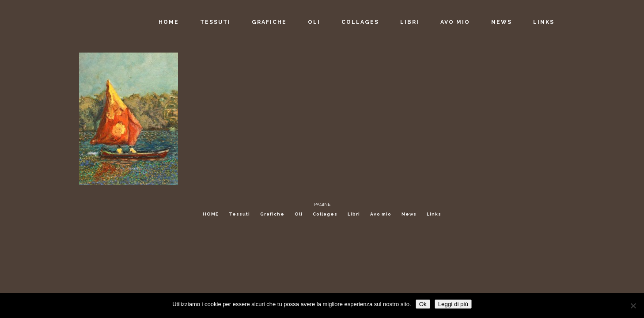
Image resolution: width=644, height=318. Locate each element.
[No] (633, 306)
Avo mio (381, 214)
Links (434, 214)
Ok (423, 304)
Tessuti (239, 214)
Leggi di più (453, 304)
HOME (211, 214)
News (409, 214)
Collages (325, 214)
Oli (299, 214)
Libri (354, 214)
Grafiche (272, 214)
